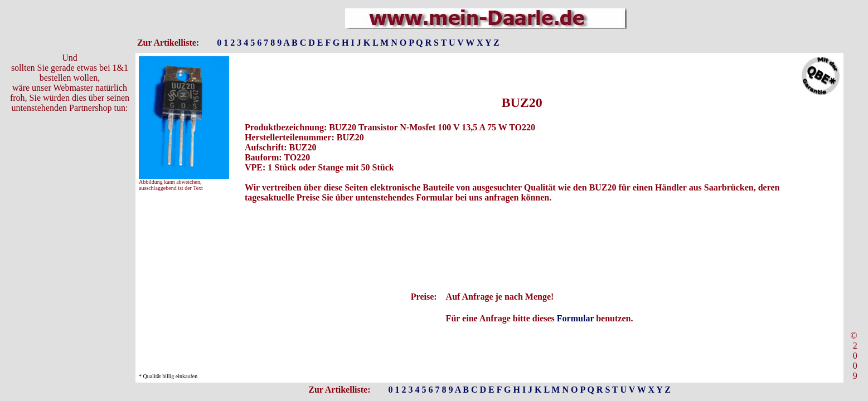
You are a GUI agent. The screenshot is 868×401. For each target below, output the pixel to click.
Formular (575, 318)
